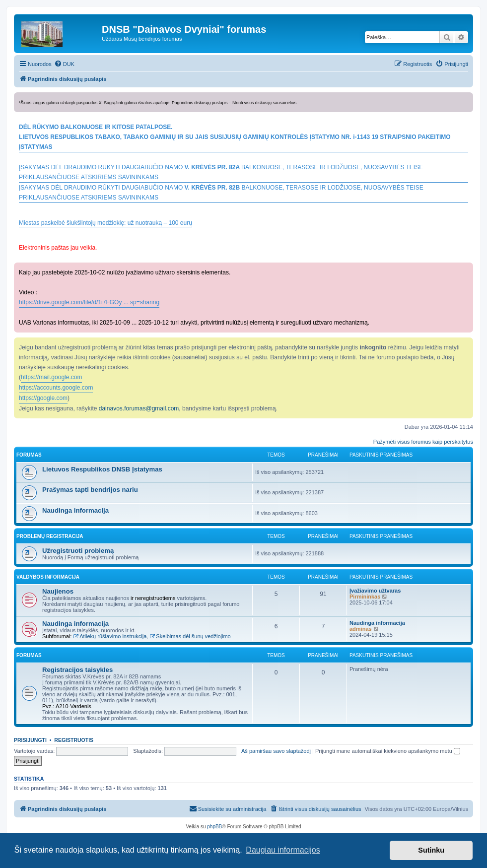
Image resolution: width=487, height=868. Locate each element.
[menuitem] (64, 64)
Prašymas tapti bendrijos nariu (90, 490)
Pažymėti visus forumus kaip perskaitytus (423, 442)
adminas (361, 629)
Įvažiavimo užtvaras (375, 591)
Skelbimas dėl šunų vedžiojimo (190, 636)
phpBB (214, 827)
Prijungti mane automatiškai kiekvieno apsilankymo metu (388, 751)
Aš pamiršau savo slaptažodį (276, 751)
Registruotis (74, 740)
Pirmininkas (365, 597)
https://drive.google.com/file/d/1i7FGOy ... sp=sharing (89, 302)
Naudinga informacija (75, 510)
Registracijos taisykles (77, 670)
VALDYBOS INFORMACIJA (48, 577)
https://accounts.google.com (56, 388)
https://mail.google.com (51, 377)
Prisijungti (30, 740)
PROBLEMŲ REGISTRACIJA (50, 536)
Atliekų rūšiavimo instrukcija (110, 636)
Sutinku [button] (431, 850)
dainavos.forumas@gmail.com (139, 408)
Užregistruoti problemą (78, 551)
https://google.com (43, 398)
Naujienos (58, 591)
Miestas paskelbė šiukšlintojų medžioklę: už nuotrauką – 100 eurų (105, 223)
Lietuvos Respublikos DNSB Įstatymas (102, 469)
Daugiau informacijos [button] (283, 850)
